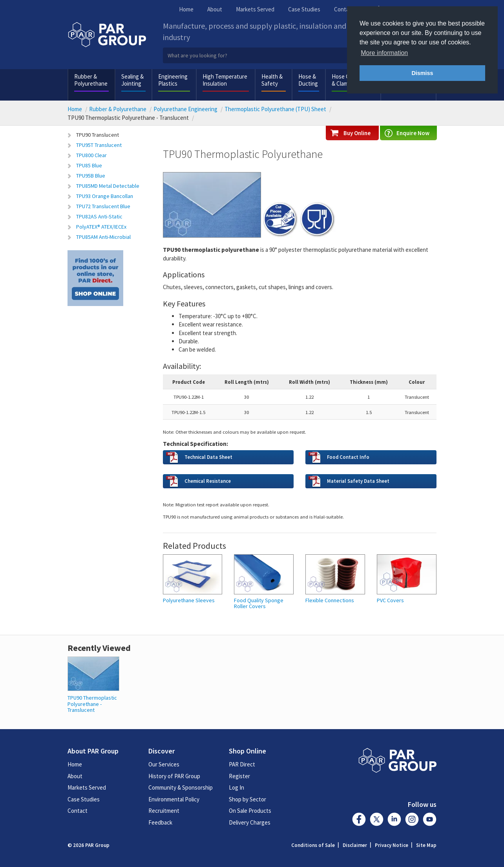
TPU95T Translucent (99, 145)
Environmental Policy (174, 799)
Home (186, 9)
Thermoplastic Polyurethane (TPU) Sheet (275, 109)
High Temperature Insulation (225, 80)
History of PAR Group (174, 776)
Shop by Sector (247, 799)
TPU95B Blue (91, 176)
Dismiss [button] (422, 73)
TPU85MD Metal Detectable (108, 186)
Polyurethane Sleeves (189, 600)
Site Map (426, 845)
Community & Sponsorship (181, 787)
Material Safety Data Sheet (358, 481)
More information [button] (384, 53)
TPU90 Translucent (98, 135)
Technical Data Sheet (208, 457)
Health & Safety (272, 80)
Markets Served (255, 9)
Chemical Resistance (208, 481)
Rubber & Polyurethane (91, 80)
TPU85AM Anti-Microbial (103, 237)
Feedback (160, 822)
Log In (236, 787)
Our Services (164, 764)
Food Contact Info (348, 457)
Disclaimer (355, 845)
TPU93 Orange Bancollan (105, 196)
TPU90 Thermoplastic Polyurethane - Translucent (92, 704)
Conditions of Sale (313, 845)
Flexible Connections (330, 600)
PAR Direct (242, 764)
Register (239, 776)
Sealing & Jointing (132, 80)
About (215, 9)
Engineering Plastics (173, 80)
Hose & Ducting (308, 80)
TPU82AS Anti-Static (99, 216)
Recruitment (164, 811)
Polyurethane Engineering (185, 109)
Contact (344, 9)
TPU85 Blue (89, 165)
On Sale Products (250, 811)
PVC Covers (390, 600)
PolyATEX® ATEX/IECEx (101, 227)
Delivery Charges (250, 822)
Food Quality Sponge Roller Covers (259, 604)
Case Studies (304, 9)
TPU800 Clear (91, 155)
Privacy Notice (392, 845)
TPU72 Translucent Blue (103, 206)
